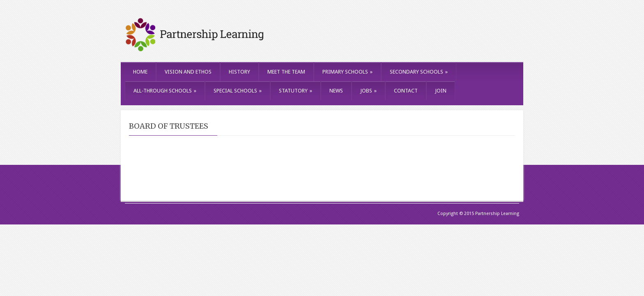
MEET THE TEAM (286, 72)
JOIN (441, 91)
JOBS (368, 91)
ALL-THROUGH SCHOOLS (165, 91)
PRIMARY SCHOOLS (347, 72)
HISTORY (239, 72)
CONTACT (406, 91)
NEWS (336, 91)
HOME (140, 72)
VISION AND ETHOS (188, 72)
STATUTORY (296, 91)
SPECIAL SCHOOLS (238, 91)
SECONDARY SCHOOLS (419, 72)
